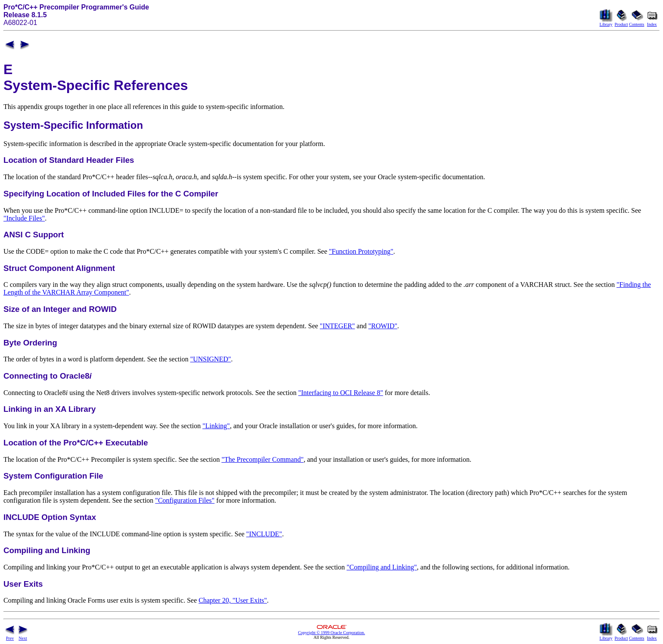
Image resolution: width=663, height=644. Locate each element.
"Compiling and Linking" (382, 567)
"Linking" (216, 426)
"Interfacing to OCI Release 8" (341, 393)
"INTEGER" (338, 326)
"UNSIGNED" (211, 359)
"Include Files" (24, 218)
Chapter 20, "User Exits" (233, 600)
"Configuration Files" (185, 500)
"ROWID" (383, 326)
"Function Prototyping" (361, 251)
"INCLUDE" (264, 534)
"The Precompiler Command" (262, 459)
